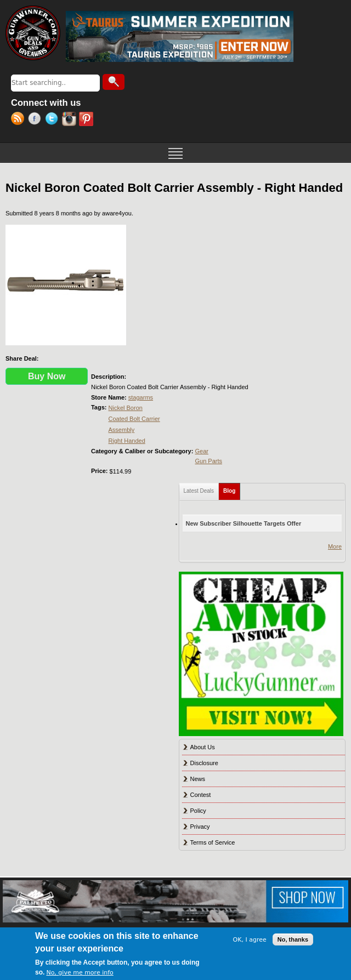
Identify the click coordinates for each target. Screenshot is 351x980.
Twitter (53, 120)
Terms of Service (213, 842)
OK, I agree (250, 940)
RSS (19, 120)
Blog (232, 489)
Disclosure (204, 763)
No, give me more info (80, 973)
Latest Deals (199, 491)
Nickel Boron (126, 408)
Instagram (70, 120)
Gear (201, 451)
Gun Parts (208, 461)
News (198, 779)
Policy (198, 811)
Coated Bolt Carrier (134, 419)
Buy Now (47, 376)
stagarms (141, 397)
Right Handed (127, 441)
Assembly (122, 430)
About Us (203, 747)
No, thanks (293, 939)
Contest (201, 795)
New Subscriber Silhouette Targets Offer (244, 523)
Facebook (36, 120)
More (335, 546)
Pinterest (87, 120)
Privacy (200, 827)
